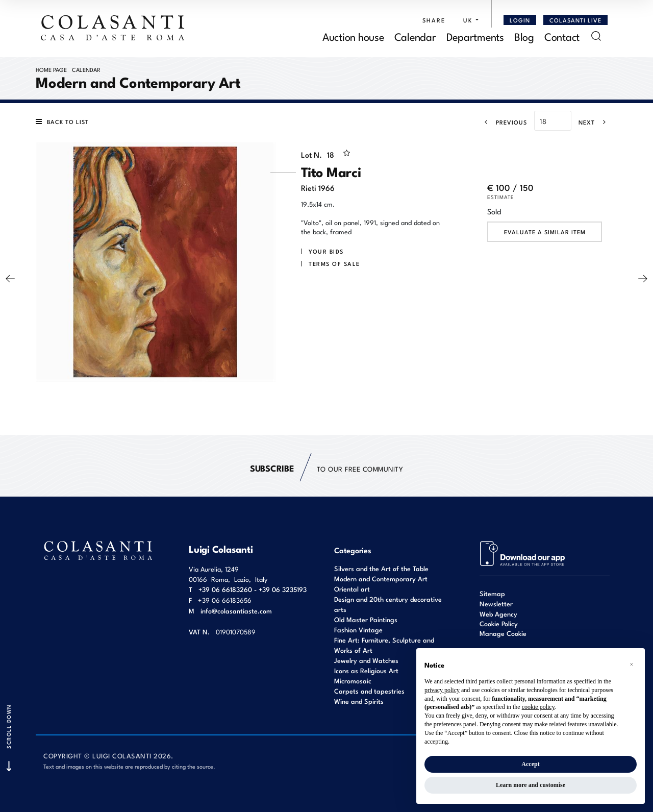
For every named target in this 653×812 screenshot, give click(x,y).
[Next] (595, 122)
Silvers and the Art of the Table (381, 568)
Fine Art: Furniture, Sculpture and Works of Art (384, 645)
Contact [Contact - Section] (562, 36)
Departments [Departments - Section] (475, 36)
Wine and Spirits (359, 701)
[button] (468, 20)
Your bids (326, 251)
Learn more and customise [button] (531, 785)
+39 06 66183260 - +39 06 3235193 (253, 589)
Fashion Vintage (358, 630)
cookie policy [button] (538, 707)
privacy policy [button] (442, 690)
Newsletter (496, 604)
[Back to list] (65, 121)
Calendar (86, 69)
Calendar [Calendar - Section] (415, 36)
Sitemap (492, 593)
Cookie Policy (499, 624)
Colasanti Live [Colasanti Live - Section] (575, 20)
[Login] (520, 20)
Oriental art (352, 589)
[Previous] (503, 122)
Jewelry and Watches (366, 660)
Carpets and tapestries (369, 691)
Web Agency (498, 614)
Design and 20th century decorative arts (388, 604)
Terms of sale (334, 263)
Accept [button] (530, 764)
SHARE (434, 20)
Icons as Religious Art (366, 670)
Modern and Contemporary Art (381, 579)
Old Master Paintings (366, 619)
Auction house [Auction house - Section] (353, 36)
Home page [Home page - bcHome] (51, 69)
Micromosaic (353, 681)
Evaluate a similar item (545, 232)
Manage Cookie (503, 633)
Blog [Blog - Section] (524, 36)
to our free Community (326, 468)
